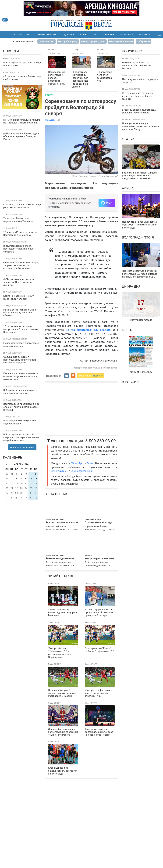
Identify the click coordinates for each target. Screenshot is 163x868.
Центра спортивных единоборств (88, 330)
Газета (128, 330)
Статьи (128, 139)
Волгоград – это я (138, 237)
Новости (11, 51)
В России (130, 382)
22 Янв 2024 (50, 120)
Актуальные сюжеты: (23, 42)
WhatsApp (78, 463)
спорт (78, 368)
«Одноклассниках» (82, 471)
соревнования (93, 368)
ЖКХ (95, 34)
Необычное (127, 34)
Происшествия (21, 34)
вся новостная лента (22, 447)
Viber (90, 463)
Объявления (57, 494)
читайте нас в (91, 376)
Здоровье (69, 34)
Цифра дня (131, 286)
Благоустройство (47, 34)
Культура (109, 34)
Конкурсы (145, 34)
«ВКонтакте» (58, 471)
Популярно (132, 51)
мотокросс (111, 368)
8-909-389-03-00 (101, 441)
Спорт (84, 34)
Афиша (128, 188)
